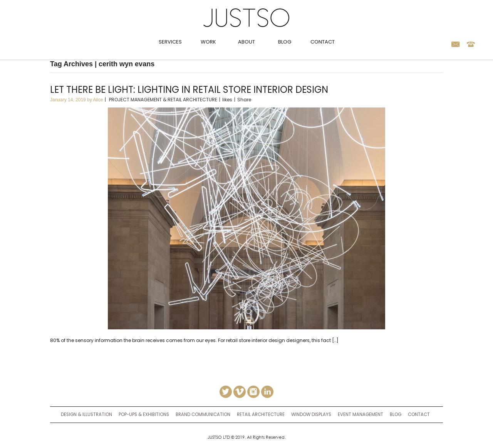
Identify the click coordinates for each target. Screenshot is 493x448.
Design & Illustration (86, 414)
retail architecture (261, 414)
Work (208, 42)
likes (227, 100)
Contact (323, 42)
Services (170, 42)
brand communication (203, 414)
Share (244, 100)
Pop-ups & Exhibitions (144, 414)
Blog (285, 42)
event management (361, 414)
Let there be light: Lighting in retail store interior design (189, 90)
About (246, 42)
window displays (311, 414)
